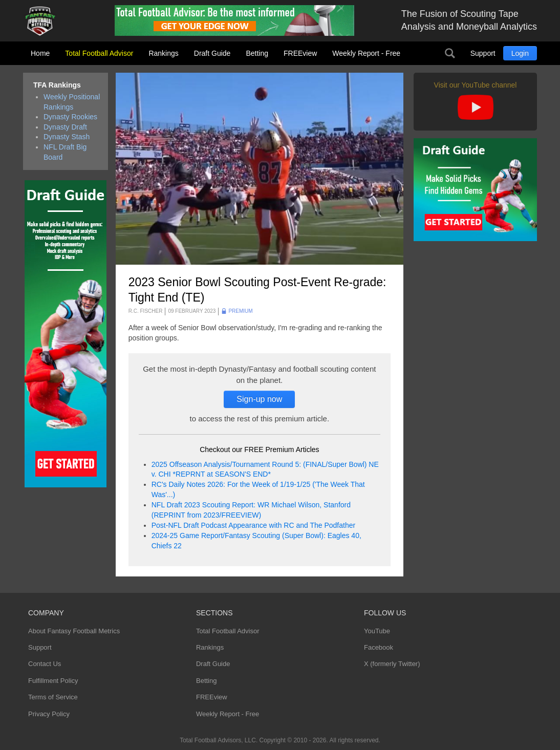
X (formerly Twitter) (392, 664)
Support (483, 53)
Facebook (379, 647)
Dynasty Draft (65, 127)
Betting (257, 53)
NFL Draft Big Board (65, 152)
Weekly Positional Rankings (72, 102)
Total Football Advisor (99, 53)
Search (450, 53)
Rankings (163, 53)
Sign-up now (259, 399)
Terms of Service (53, 697)
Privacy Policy (49, 714)
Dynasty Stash (67, 137)
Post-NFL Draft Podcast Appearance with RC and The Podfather (253, 525)
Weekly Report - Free (366, 53)
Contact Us (45, 664)
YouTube (377, 631)
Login (520, 53)
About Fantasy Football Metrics (74, 631)
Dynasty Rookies (70, 117)
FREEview (300, 53)
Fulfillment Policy (53, 681)
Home (40, 53)
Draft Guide (212, 53)
